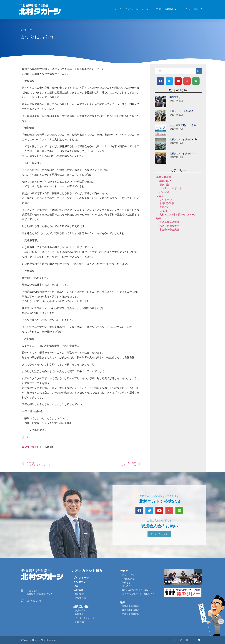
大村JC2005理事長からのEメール (178, 215)
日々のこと (26, 30)
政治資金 (164, 192)
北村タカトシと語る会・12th (184, 139)
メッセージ (147, 9)
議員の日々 (166, 181)
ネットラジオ (167, 200)
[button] (159, 534)
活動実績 (171, 9)
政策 (159, 9)
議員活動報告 (164, 177)
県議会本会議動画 (169, 222)
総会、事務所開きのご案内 (183, 125)
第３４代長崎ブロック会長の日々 (138, 594)
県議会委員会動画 (169, 226)
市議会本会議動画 (169, 230)
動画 (159, 218)
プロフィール (131, 9)
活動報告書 (80, 598)
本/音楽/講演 (167, 203)
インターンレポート (171, 188)
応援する (198, 9)
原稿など (164, 207)
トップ (117, 9)
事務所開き (175, 97)
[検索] (199, 71)
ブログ (185, 9)
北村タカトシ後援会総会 (182, 111)
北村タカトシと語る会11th (183, 153)
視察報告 (164, 185)
